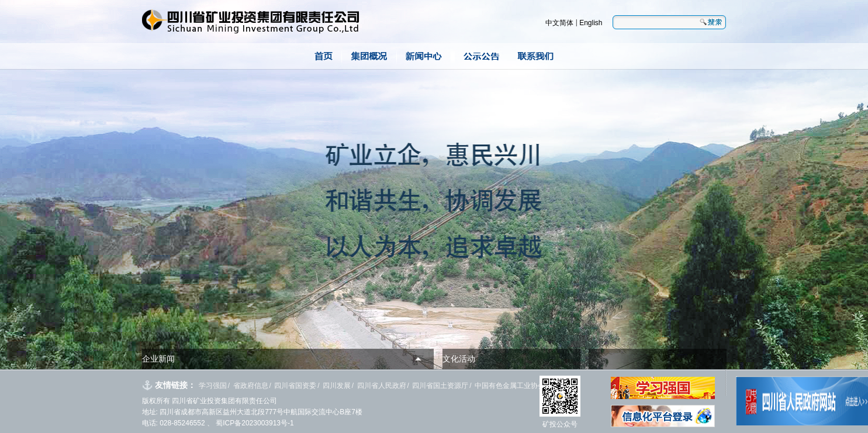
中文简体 (559, 23)
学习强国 (213, 386)
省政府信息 (251, 386)
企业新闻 (158, 359)
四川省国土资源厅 (440, 386)
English (591, 23)
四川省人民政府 (382, 386)
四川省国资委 (295, 386)
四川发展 (337, 386)
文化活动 (459, 359)
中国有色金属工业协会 (510, 386)
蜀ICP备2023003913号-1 (254, 423)
